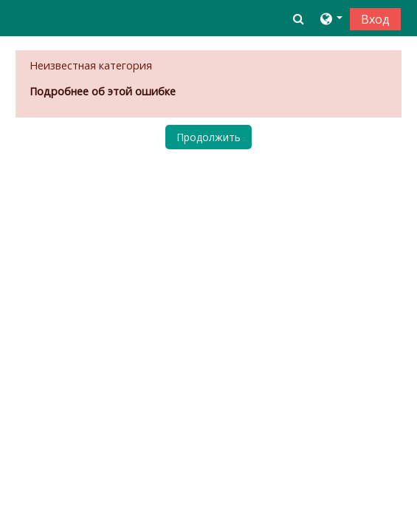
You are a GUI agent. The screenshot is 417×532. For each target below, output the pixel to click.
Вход (375, 19)
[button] (299, 18)
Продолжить (208, 137)
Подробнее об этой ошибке (103, 91)
